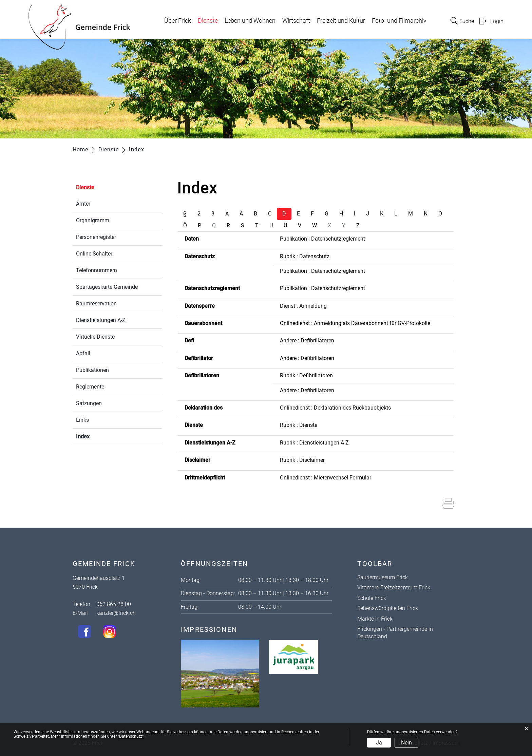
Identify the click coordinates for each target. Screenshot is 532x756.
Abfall (83, 353)
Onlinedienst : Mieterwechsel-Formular (326, 478)
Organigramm (93, 220)
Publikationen (92, 370)
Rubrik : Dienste (299, 425)
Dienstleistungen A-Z (101, 320)
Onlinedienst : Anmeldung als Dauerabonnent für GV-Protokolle (355, 323)
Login (497, 21)
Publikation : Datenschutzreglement (322, 239)
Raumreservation (96, 304)
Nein (406, 743)
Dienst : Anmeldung (303, 306)
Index (99, 436)
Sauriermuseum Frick (383, 577)
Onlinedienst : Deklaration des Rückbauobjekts (335, 408)
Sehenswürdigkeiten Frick (388, 608)
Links (82, 420)
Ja (379, 743)
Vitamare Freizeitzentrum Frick (394, 588)
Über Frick (178, 21)
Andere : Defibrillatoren (307, 341)
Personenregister (96, 237)
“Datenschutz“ (131, 736)
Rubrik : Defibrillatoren (306, 375)
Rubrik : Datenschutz (305, 256)
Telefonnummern (97, 270)
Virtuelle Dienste (95, 337)
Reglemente (90, 387)
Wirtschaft (296, 21)
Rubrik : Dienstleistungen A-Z (314, 443)
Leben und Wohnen (250, 21)
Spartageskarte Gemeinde (107, 287)
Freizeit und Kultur (341, 21)
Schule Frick (372, 598)
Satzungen (89, 403)
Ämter (83, 204)
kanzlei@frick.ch (116, 613)
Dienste (208, 21)
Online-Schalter (94, 254)
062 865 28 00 (114, 604)
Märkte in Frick (375, 619)
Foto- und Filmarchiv (399, 21)
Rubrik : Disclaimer (302, 460)
